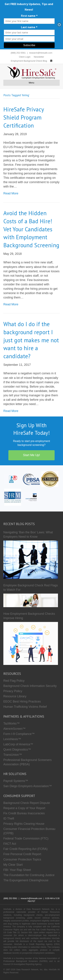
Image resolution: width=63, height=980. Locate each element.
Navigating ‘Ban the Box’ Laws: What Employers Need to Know (28, 534)
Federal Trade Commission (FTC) (26, 838)
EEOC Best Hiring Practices (22, 702)
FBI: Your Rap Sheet (17, 870)
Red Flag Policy (14, 681)
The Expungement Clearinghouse (26, 880)
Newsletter (39, 57)
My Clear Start (13, 865)
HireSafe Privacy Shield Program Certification (24, 117)
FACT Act (10, 844)
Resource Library (15, 696)
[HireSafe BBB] (13, 479)
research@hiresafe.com (41, 53)
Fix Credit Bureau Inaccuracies (24, 813)
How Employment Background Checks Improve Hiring (29, 616)
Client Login (25, 57)
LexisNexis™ (12, 739)
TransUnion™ (13, 755)
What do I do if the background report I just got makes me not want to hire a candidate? (31, 340)
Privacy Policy (13, 691)
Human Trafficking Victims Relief (25, 707)
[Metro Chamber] (31, 497)
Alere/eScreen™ (14, 729)
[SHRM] (13, 497)
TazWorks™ (12, 724)
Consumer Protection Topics (22, 859)
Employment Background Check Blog (29, 61)
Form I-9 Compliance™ (19, 734)
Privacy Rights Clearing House (24, 824)
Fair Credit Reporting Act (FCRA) (25, 849)
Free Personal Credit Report (22, 854)
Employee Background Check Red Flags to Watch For (31, 588)
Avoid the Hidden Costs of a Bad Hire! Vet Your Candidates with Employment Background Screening (31, 229)
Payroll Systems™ (16, 781)
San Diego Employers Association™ (28, 786)
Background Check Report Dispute (27, 803)
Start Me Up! (32, 455)
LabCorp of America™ (18, 744)
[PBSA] (31, 479)
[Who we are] (50, 479)
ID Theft (9, 819)
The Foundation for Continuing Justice (29, 875)
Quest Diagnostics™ (17, 750)
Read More (11, 193)
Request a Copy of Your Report (24, 808)
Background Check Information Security (30, 686)
